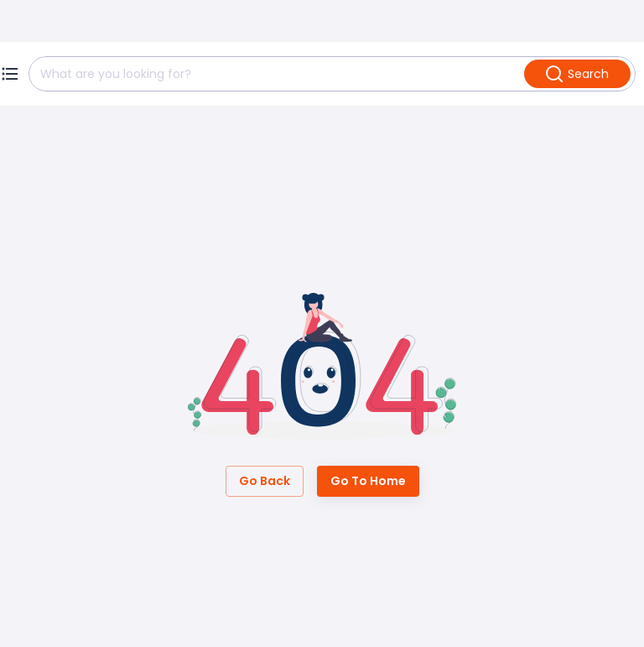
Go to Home (368, 481)
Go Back (265, 481)
